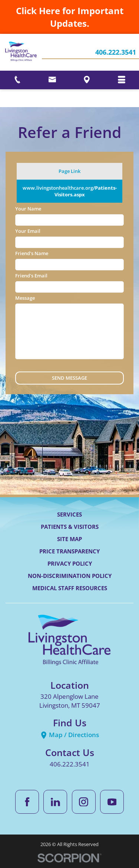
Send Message (69, 378)
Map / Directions (69, 735)
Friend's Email (31, 276)
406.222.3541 (116, 52)
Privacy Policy (70, 563)
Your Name (28, 209)
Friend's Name (32, 253)
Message (25, 298)
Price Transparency (69, 551)
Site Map (69, 539)
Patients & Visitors (70, 527)
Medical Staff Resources (70, 588)
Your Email (28, 231)
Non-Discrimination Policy (70, 576)
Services (69, 514)
